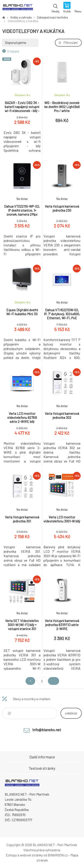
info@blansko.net (47, 730)
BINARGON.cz (58, 855)
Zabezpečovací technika (52, 17)
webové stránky (31, 855)
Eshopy (11, 855)
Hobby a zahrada (21, 17)
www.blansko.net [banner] (18, 8)
